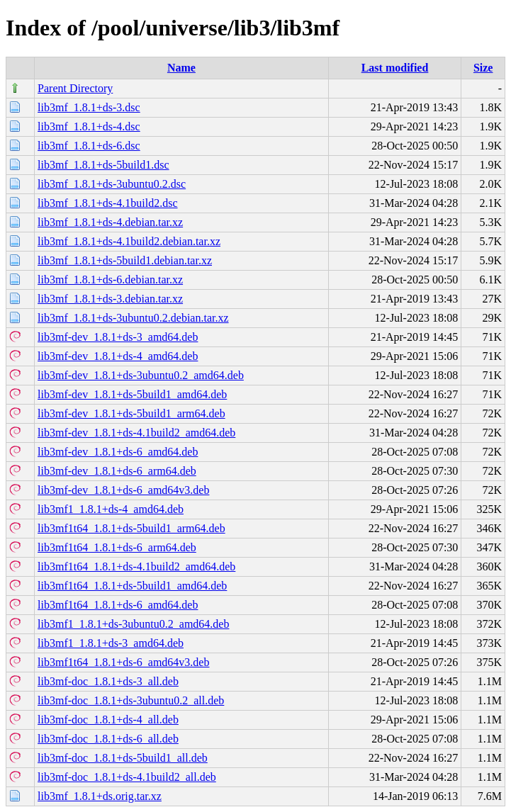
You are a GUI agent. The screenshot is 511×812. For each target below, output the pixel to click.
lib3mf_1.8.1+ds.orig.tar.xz (100, 796)
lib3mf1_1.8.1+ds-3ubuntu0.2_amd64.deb (133, 624)
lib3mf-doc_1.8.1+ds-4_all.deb (108, 720)
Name (181, 68)
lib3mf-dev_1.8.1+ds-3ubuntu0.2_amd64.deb (141, 375)
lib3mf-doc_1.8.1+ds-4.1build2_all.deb (127, 777)
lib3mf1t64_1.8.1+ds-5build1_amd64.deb (132, 586)
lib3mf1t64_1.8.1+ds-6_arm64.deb (117, 547)
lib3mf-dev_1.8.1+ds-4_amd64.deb (118, 356)
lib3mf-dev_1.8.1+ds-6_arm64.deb (117, 471)
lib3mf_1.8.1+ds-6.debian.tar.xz (110, 280)
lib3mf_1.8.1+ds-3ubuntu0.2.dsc (112, 184)
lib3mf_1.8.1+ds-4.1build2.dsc (107, 203)
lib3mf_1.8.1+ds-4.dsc (89, 126)
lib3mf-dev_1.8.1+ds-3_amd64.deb (118, 337)
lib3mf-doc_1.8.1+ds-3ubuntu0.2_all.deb (131, 700)
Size (483, 68)
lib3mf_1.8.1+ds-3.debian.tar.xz (110, 299)
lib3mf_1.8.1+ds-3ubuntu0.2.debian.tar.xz (133, 318)
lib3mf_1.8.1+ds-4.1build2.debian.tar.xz (129, 241)
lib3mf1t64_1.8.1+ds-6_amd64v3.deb (123, 662)
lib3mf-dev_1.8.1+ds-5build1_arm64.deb (131, 413)
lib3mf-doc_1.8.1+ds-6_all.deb (108, 739)
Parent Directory (75, 88)
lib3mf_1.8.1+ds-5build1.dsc (103, 165)
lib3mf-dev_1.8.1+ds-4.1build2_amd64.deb (136, 433)
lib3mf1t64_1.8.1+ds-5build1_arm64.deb (131, 528)
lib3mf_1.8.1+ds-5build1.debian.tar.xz (125, 260)
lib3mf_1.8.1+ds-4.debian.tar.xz (110, 222)
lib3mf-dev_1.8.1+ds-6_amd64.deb (118, 452)
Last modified (395, 68)
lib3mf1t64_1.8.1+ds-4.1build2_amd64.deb (136, 566)
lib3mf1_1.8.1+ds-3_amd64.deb (111, 643)
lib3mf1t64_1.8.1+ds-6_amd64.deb (118, 605)
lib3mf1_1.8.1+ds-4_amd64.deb (111, 509)
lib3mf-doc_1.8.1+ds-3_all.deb (108, 681)
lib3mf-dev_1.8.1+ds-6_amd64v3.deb (123, 490)
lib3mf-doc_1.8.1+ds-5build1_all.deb (123, 758)
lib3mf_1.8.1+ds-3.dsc (89, 107)
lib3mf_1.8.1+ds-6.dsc (89, 146)
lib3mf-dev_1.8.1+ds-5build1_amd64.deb (132, 394)
